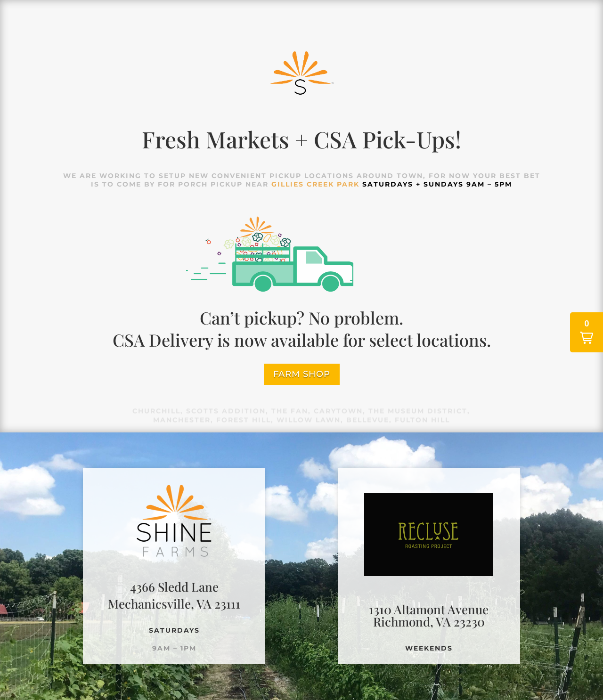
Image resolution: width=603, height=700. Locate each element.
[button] (587, 332)
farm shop (302, 374)
